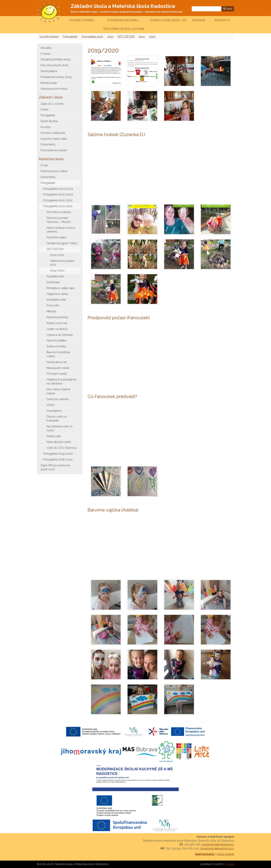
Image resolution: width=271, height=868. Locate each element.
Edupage (199, 20)
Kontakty (222, 20)
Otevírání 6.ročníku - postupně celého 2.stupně (123, 25)
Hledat (228, 9)
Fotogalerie (70, 36)
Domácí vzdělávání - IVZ (168, 20)
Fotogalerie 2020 (92, 36)
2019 (142, 36)
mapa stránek (225, 854)
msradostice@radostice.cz (217, 848)
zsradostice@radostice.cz (218, 844)
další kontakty (205, 854)
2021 (110, 36)
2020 (152, 36)
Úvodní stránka (82, 20)
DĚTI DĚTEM (126, 36)
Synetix (229, 864)
